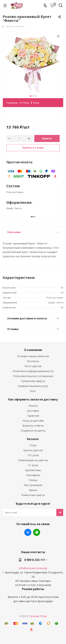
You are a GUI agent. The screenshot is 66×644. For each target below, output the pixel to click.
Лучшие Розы (38, 616)
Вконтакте (28, 532)
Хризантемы (33, 470)
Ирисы (33, 490)
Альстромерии (33, 485)
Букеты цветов (33, 450)
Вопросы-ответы (33, 425)
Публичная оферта (33, 381)
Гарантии (33, 416)
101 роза (33, 455)
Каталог (33, 439)
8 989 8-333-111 (35, 560)
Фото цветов (33, 366)
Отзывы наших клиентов (33, 356)
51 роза (33, 465)
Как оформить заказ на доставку (33, 399)
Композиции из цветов (33, 460)
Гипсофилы (33, 475)
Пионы (33, 480)
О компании (33, 350)
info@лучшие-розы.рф (33, 568)
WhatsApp (37, 532)
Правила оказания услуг (33, 386)
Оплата (33, 406)
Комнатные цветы (33, 495)
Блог (33, 391)
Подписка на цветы (33, 430)
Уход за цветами (33, 421)
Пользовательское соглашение (33, 376)
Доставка (33, 411)
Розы (33, 445)
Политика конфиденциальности (33, 371)
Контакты (33, 361)
